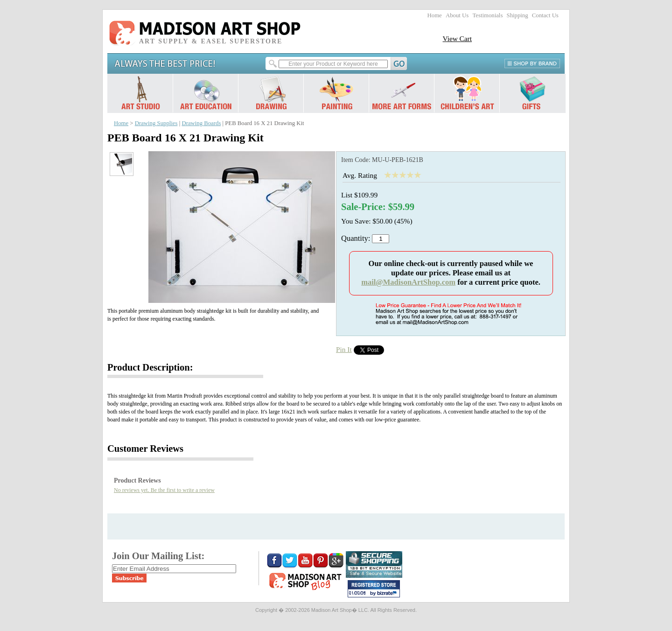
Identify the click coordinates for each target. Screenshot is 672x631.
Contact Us (545, 15)
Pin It (344, 349)
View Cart (457, 39)
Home (435, 15)
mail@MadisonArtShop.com (408, 282)
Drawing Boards (201, 123)
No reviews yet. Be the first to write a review (164, 490)
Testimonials (487, 15)
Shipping (518, 15)
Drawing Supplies (156, 123)
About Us (457, 15)
